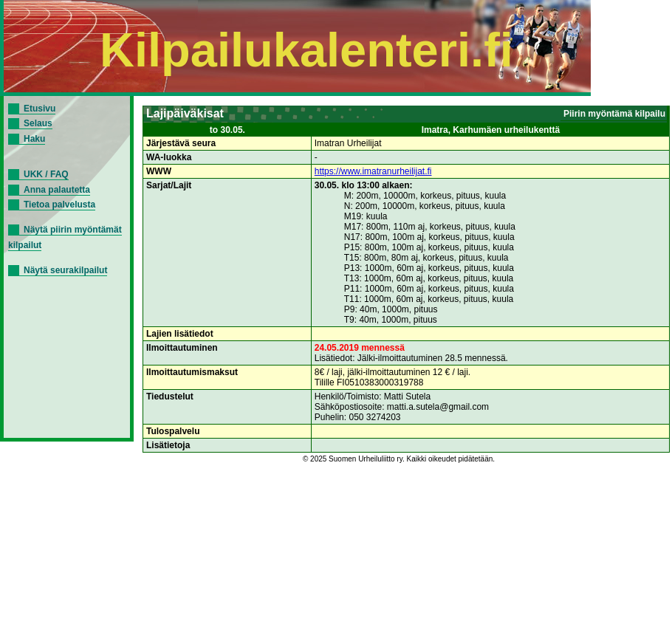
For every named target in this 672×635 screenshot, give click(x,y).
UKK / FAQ (46, 174)
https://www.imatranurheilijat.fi (373, 171)
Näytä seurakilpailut (65, 270)
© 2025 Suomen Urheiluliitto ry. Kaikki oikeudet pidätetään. (399, 459)
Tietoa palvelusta (59, 205)
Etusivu (40, 109)
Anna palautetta (57, 190)
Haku (34, 139)
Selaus (38, 123)
